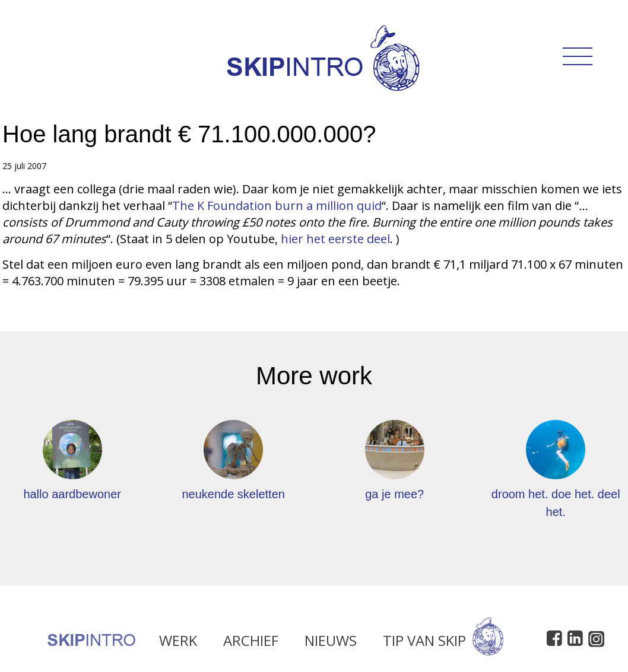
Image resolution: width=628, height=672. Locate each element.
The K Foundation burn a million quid (277, 206)
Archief (251, 643)
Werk (178, 643)
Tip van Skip (443, 643)
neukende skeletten (233, 494)
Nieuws (331, 643)
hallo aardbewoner (72, 494)
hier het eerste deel (335, 239)
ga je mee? (394, 494)
